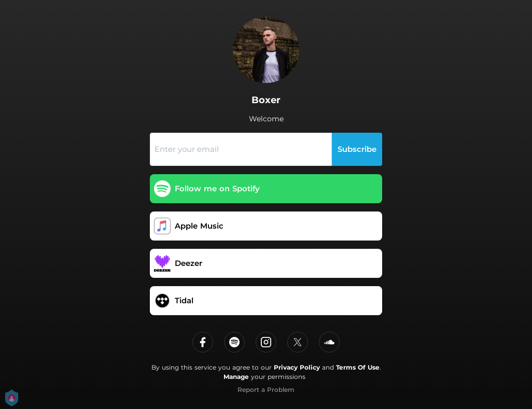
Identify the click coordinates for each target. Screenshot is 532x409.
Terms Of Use (358, 367)
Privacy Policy (297, 367)
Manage (236, 377)
